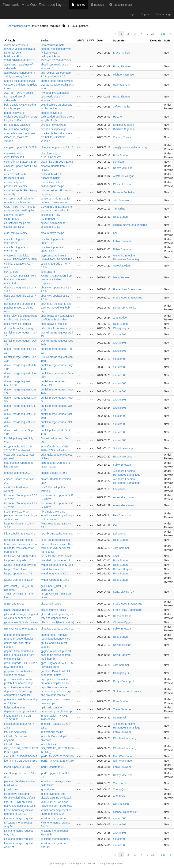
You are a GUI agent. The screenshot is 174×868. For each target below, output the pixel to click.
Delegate (156, 41)
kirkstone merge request (18, 818)
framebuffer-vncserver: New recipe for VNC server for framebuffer (21, 548)
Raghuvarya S (121, 85)
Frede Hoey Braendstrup (128, 289)
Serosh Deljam (122, 266)
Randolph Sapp (122, 616)
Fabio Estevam (122, 241)
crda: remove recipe (16, 233)
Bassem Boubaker (124, 192)
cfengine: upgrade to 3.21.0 (20, 147)
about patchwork (115, 864)
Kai (115, 233)
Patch (11, 41)
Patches (78, 5)
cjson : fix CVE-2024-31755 (20, 162)
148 (163, 34)
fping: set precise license (19, 540)
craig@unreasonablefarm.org (130, 147)
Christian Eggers (123, 622)
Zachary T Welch (123, 137)
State (167, 41)
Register (146, 14)
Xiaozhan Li (120, 783)
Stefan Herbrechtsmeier (127, 691)
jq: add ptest (11, 789)
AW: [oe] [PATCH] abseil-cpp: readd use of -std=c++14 (19, 97)
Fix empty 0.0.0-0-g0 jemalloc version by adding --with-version (21, 515)
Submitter (119, 41)
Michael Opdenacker (125, 812)
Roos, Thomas (122, 66)
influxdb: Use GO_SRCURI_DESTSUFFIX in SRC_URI (21, 748)
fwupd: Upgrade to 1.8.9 (18, 580)
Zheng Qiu (119, 789)
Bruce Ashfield (122, 53)
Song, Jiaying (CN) (124, 592)
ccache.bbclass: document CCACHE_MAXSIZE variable (20, 137)
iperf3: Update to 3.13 (17, 767)
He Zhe (117, 117)
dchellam (118, 162)
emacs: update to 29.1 (17, 473)
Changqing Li (121, 328)
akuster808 (120, 334)
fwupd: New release (16, 569)
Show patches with (18, 26)
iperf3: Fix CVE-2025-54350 (21, 761)
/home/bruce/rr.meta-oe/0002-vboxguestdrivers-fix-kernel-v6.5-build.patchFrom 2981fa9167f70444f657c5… (21, 53)
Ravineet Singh (122, 645)
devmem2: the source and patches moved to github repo (20, 308)
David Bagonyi (122, 655)
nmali (116, 556)
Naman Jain (120, 718)
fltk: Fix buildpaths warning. (20, 534)
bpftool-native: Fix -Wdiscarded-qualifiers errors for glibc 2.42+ (21, 117)
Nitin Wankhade (122, 756)
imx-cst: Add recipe (15, 732)
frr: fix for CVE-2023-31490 (20, 556)
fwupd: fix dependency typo (20, 565)
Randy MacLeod (123, 168)
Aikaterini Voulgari (124, 176)
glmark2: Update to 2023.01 (21, 629)
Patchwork (11, 5)
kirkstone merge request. (19, 839)
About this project (121, 5)
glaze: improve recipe (17, 610)
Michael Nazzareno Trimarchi (130, 225)
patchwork (56, 864)
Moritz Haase (121, 277)
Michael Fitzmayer (124, 75)
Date (100, 41)
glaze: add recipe (14, 604)
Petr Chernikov (122, 515)
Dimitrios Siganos (123, 125)
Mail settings (164, 14)
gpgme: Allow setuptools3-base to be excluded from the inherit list (20, 655)
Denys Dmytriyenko (125, 308)
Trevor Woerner (122, 709)
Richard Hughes (123, 569)
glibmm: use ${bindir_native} (21, 622)
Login (132, 14)
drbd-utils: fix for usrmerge (20, 328)
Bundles (97, 5)
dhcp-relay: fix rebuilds (17, 324)
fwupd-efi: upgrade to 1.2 (19, 560)
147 (153, 34)
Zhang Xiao (120, 318)
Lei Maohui (120, 489)
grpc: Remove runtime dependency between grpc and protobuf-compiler (20, 691)
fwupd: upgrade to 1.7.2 (18, 573)
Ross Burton (120, 155)
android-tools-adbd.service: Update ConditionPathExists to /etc (21, 85)
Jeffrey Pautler (122, 107)
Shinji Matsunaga (123, 448)
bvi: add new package (17, 125)
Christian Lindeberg (125, 738)
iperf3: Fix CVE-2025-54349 (21, 756)
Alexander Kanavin (124, 497)
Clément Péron (122, 184)
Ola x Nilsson (121, 804)
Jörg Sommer (121, 200)
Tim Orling (119, 209)
